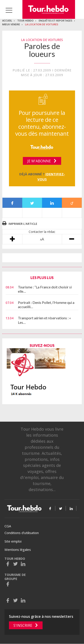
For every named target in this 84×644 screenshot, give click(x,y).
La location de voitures (42, 24)
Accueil (7, 20)
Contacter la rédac (42, 232)
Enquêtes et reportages (56, 20)
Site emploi (13, 541)
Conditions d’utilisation (22, 533)
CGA (8, 526)
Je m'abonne (39, 161)
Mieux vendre (11, 24)
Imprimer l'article (23, 224)
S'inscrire (23, 625)
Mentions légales (18, 550)
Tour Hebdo (25, 20)
